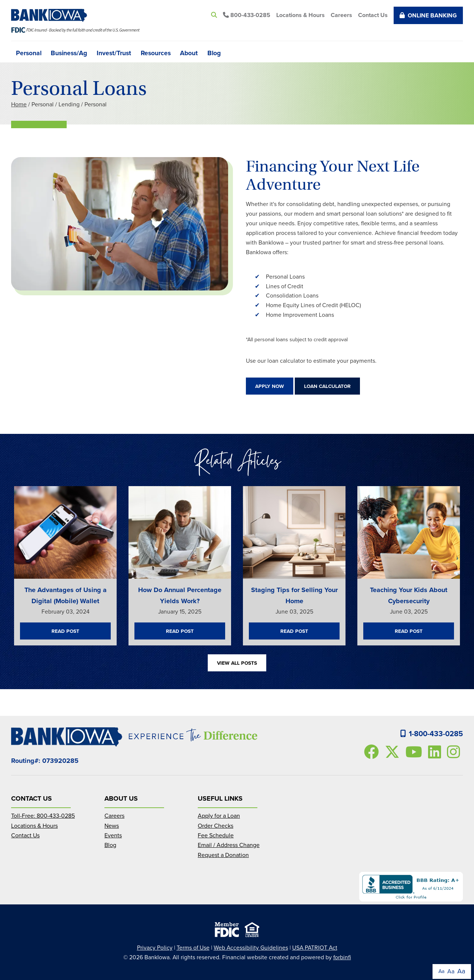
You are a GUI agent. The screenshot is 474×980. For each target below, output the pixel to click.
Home (19, 104)
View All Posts (237, 663)
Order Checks (216, 826)
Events (113, 835)
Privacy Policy (155, 948)
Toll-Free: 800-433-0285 (43, 816)
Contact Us (373, 15)
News (112, 826)
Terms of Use (193, 948)
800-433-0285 (247, 15)
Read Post (65, 631)
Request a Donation (223, 855)
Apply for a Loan (219, 816)
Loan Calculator (327, 386)
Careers (341, 15)
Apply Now (270, 386)
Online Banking (428, 15)
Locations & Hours (301, 15)
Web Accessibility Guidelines (251, 948)
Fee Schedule (216, 835)
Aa (441, 971)
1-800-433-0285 (432, 734)
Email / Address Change (229, 845)
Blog (214, 52)
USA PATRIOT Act (315, 948)
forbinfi (342, 957)
